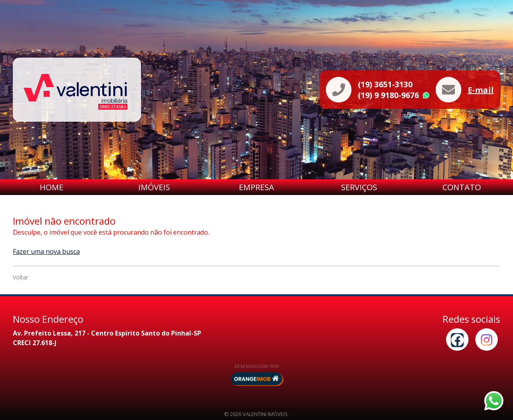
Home (52, 187)
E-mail (481, 90)
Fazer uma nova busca (46, 251)
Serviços (359, 187)
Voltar (20, 277)
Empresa (256, 187)
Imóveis (154, 187)
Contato (462, 187)
